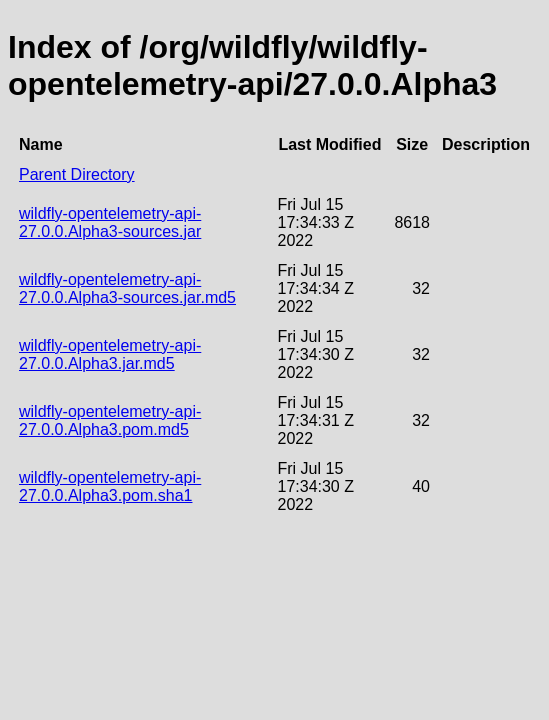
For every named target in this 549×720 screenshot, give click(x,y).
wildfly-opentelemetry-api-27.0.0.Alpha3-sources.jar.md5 (127, 288)
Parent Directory (77, 174)
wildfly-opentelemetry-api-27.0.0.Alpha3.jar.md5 (110, 354)
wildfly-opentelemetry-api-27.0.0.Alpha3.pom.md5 (110, 420)
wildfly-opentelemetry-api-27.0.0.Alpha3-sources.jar (110, 222)
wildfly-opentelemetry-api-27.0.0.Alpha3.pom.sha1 (110, 486)
